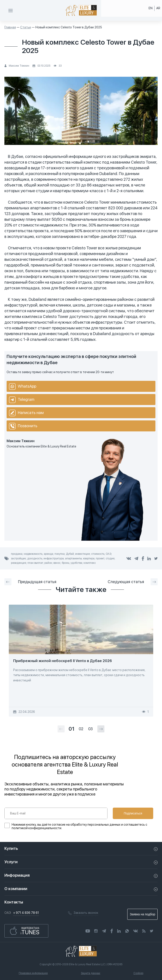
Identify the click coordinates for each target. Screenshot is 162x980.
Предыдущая (30, 582)
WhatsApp (23, 387)
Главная (10, 27)
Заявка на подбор (142, 914)
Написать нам (26, 413)
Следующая (133, 582)
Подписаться (133, 813)
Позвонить (23, 426)
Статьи (26, 27)
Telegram (22, 400)
